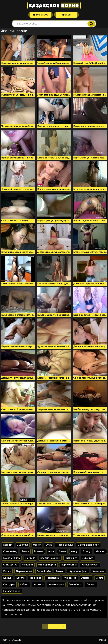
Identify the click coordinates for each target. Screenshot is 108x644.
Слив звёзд (10, 551)
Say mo (21, 578)
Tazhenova (52, 578)
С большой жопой (88, 545)
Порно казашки (12, 640)
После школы (65, 545)
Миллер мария (47, 565)
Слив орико (10, 565)
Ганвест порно (12, 591)
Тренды (66, 15)
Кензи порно (56, 585)
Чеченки (28, 565)
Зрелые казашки (50, 558)
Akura (100, 578)
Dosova (7, 578)
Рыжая (60, 571)
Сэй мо (24, 585)
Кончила (30, 558)
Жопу (74, 551)
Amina (62, 551)
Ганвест (91, 585)
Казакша (38, 585)
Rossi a (25, 551)
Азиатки (86, 578)
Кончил (8, 545)
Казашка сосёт (90, 565)
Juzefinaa (88, 558)
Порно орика (69, 565)
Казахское (54, 5)
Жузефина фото (78, 571)
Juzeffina (23, 545)
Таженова (35, 578)
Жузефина (70, 578)
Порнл (7, 571)
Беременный (24, 571)
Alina (51, 551)
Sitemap (103, 640)
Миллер (100, 551)
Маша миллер (12, 558)
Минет (37, 545)
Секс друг (9, 585)
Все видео (40, 15)
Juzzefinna (75, 585)
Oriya (49, 545)
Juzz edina (71, 558)
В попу (87, 551)
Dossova (39, 551)
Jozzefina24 (44, 571)
